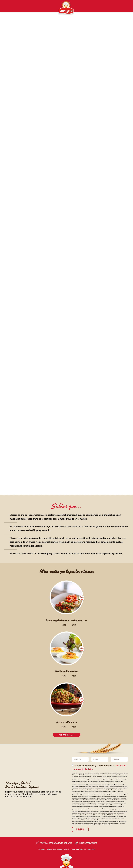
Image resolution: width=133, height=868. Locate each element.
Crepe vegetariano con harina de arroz (66, 620)
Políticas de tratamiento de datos (56, 843)
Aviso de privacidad (88, 843)
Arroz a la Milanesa (67, 722)
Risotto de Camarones (67, 671)
